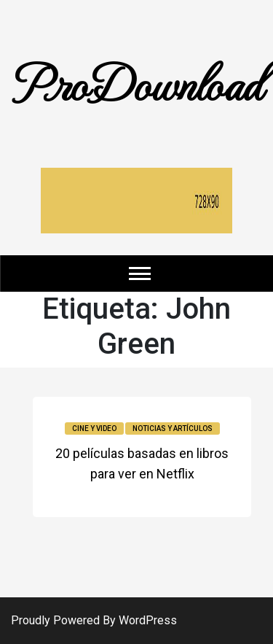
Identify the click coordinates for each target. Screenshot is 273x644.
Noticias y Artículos (173, 428)
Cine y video (94, 428)
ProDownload (137, 82)
